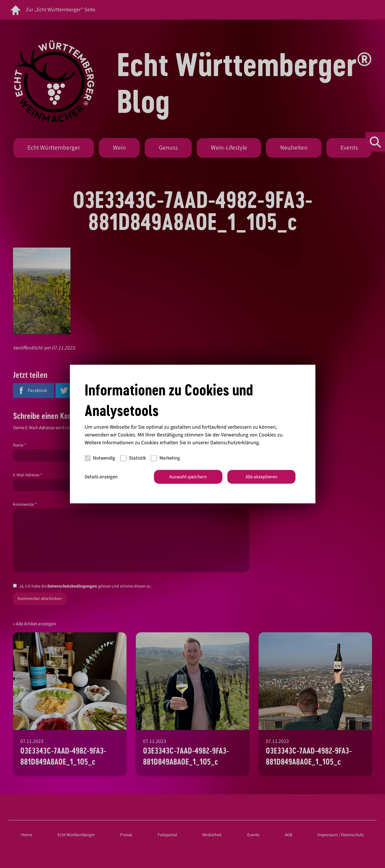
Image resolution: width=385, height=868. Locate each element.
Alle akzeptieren (261, 477)
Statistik (133, 458)
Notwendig (100, 458)
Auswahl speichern (188, 477)
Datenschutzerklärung (235, 442)
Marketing (165, 458)
